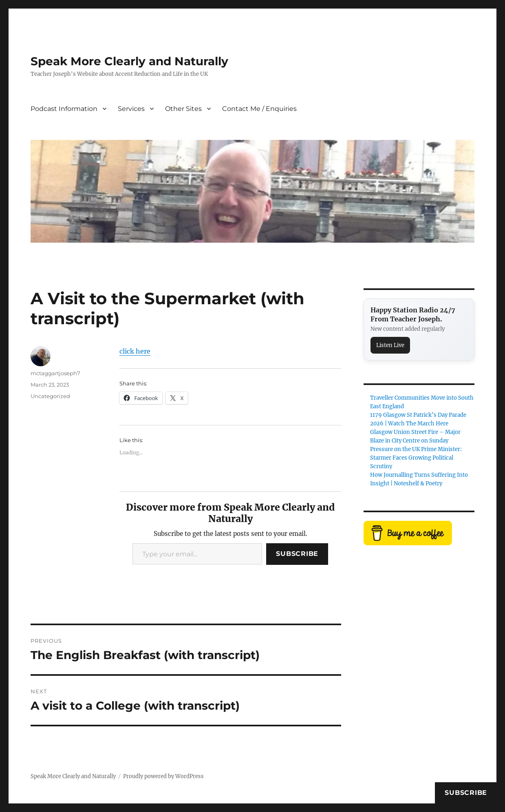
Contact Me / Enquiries (259, 109)
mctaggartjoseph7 (55, 373)
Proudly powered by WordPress (163, 776)
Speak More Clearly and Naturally (129, 61)
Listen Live (390, 345)
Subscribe (297, 554)
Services (131, 109)
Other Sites (183, 109)
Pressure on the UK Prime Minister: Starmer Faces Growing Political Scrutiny (416, 458)
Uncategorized (50, 396)
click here (135, 351)
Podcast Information (64, 109)
